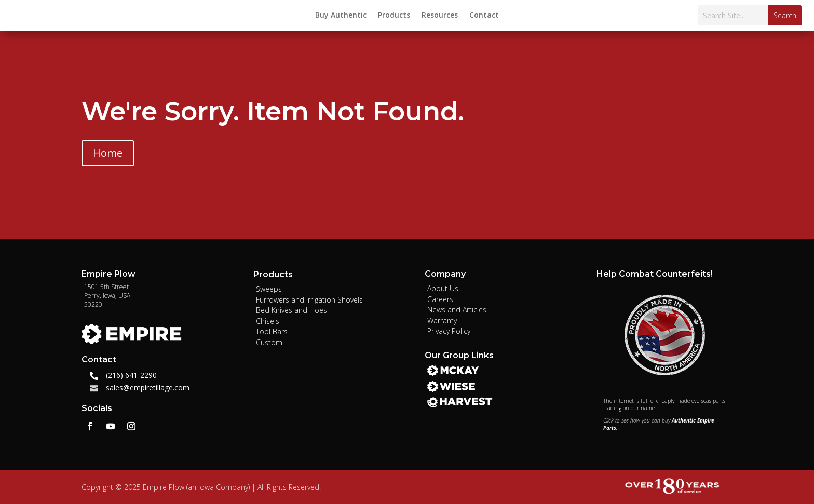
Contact (484, 16)
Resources (440, 16)
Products (394, 16)
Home (108, 153)
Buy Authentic (341, 16)
